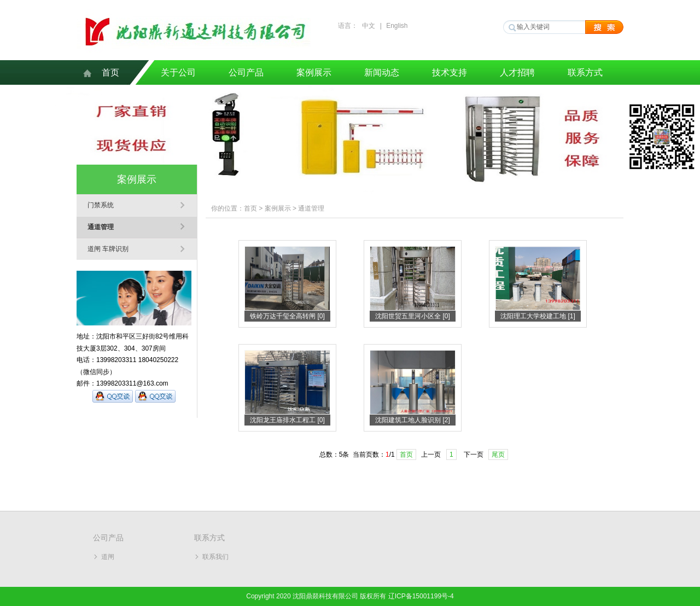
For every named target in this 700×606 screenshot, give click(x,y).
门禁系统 (101, 205)
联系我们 (215, 557)
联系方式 (585, 72)
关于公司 (178, 72)
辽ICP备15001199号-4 (421, 596)
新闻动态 (382, 72)
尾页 (498, 454)
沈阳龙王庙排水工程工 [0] (287, 420)
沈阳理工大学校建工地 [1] (538, 316)
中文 (369, 26)
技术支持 (450, 72)
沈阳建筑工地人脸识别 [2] (413, 420)
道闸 (108, 557)
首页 (110, 72)
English (397, 26)
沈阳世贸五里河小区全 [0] (413, 316)
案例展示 (314, 72)
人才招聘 (517, 72)
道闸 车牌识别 (108, 249)
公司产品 (246, 72)
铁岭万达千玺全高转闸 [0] (287, 316)
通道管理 (101, 227)
